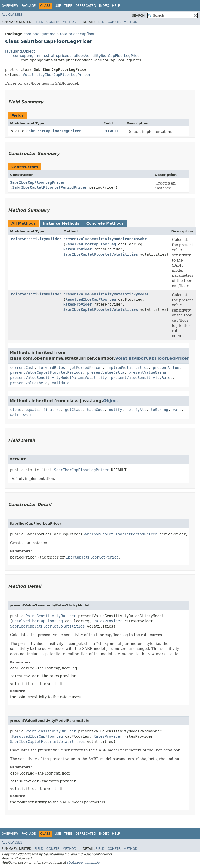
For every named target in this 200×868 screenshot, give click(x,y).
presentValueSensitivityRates (142, 378)
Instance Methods (61, 223)
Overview (10, 6)
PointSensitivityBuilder (36, 239)
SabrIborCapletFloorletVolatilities (101, 254)
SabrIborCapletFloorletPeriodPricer (50, 187)
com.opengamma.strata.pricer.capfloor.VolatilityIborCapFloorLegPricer (77, 56)
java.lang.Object (20, 51)
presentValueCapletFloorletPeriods (46, 372)
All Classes (12, 15)
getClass (74, 410)
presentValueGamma (147, 372)
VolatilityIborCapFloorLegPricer (57, 75)
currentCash (22, 368)
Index (104, 6)
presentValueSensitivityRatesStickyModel (106, 294)
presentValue (166, 368)
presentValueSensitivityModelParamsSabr (105, 239)
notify (115, 410)
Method (69, 22)
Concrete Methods (105, 223)
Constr (53, 22)
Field (39, 22)
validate (61, 383)
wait (177, 410)
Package (29, 6)
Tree (68, 6)
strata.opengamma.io (83, 863)
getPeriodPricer (86, 368)
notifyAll (136, 410)
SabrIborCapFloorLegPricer (54, 131)
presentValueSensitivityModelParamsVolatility (58, 378)
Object (111, 401)
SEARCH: (139, 16)
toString (160, 410)
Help (116, 6)
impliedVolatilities (128, 368)
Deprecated (86, 6)
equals (32, 410)
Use (58, 6)
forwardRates (52, 368)
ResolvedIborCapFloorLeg (91, 244)
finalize (52, 410)
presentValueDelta (106, 372)
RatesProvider (78, 249)
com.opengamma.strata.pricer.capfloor (59, 34)
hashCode (96, 410)
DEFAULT (111, 131)
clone (16, 410)
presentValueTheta (29, 383)
